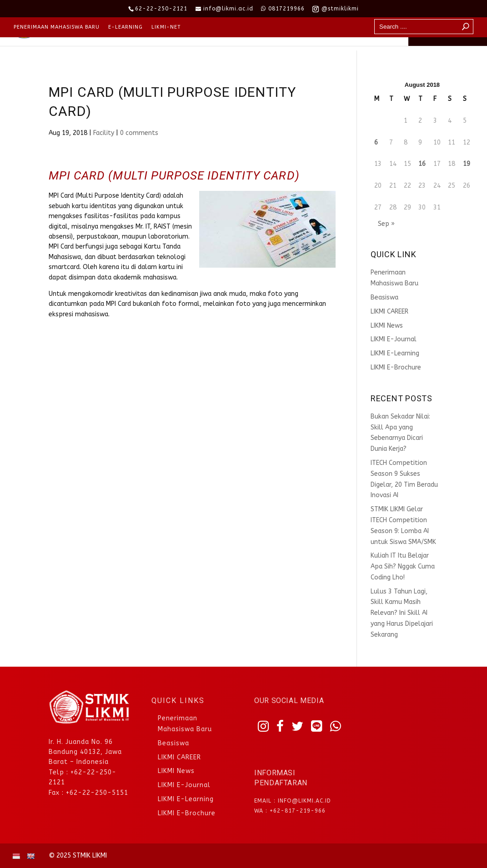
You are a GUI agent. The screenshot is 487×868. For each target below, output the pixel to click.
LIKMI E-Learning (395, 353)
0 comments (139, 133)
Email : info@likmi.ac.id (293, 801)
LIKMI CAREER (389, 312)
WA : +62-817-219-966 (290, 811)
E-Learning (126, 27)
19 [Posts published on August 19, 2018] (467, 164)
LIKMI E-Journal (394, 339)
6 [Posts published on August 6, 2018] (376, 142)
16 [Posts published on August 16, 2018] (422, 164)
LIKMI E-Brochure (396, 367)
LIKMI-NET (166, 27)
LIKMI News (387, 326)
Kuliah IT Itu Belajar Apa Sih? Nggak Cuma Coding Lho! (403, 566)
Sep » (386, 224)
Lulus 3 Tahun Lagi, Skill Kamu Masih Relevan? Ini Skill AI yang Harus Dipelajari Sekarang (402, 613)
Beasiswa (384, 297)
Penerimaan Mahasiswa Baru (57, 27)
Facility (104, 133)
